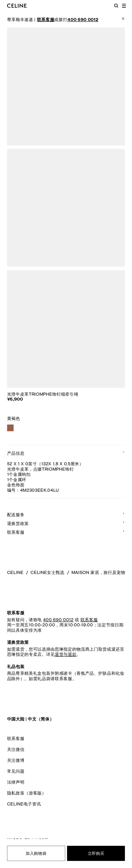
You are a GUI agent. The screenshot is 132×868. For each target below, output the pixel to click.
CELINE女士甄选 (47, 572)
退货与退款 (66, 654)
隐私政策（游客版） (27, 793)
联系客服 (16, 738)
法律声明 (16, 782)
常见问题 (16, 771)
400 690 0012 (58, 620)
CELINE (15, 572)
